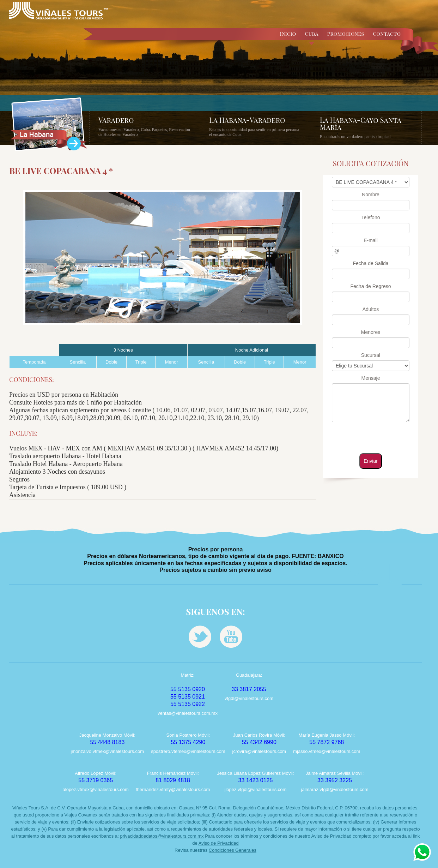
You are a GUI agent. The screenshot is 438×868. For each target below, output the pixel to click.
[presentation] (370, 437)
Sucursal (371, 355)
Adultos (371, 309)
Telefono (371, 217)
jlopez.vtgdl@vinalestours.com (256, 789)
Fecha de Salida (370, 263)
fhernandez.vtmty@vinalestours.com (173, 789)
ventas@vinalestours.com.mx (188, 713)
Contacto (387, 34)
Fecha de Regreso (370, 286)
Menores (371, 332)
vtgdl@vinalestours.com (249, 698)
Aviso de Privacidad (219, 843)
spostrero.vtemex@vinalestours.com (188, 751)
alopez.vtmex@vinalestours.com (96, 789)
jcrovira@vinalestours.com (259, 751)
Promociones (346, 34)
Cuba (311, 38)
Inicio (288, 34)
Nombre (371, 194)
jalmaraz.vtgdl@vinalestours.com (335, 789)
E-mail (371, 240)
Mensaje (371, 378)
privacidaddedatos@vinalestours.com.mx (162, 836)
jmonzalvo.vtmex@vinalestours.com (108, 751)
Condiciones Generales (233, 850)
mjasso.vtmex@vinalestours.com (327, 751)
